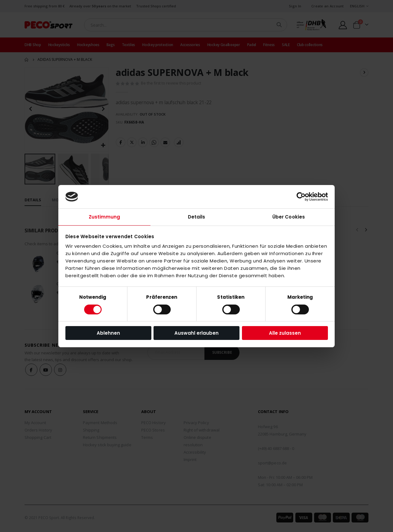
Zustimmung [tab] (105, 217)
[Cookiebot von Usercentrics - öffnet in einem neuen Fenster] (301, 197)
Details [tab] (197, 217)
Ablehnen (108, 333)
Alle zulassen (285, 333)
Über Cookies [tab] (289, 217)
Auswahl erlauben (196, 333)
